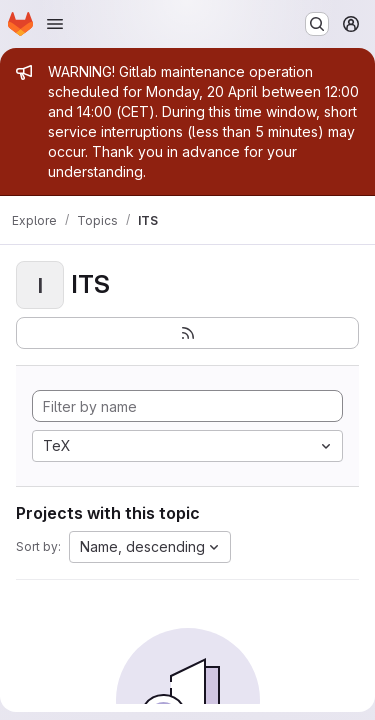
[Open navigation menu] (55, 24)
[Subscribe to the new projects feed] (187, 333)
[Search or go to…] (317, 24)
